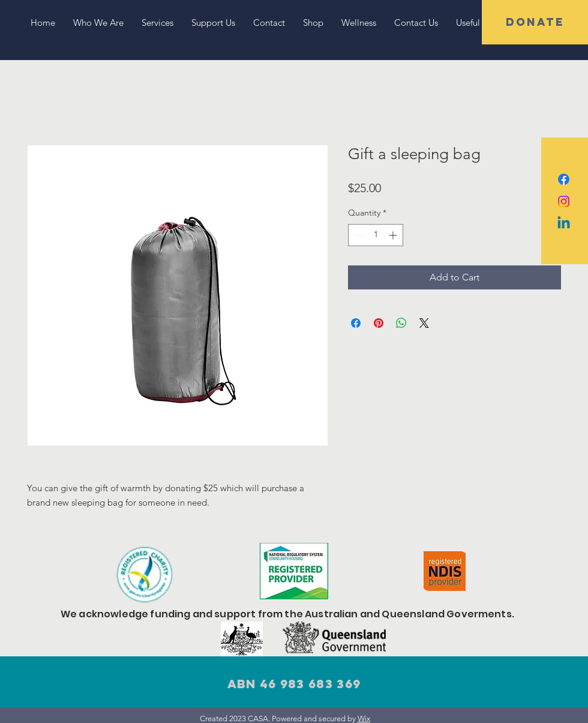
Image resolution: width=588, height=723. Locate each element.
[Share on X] (424, 323)
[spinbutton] (376, 235)
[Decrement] (357, 235)
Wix (364, 718)
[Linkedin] (564, 224)
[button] (535, 22)
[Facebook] (564, 179)
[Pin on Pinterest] (379, 323)
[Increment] (394, 235)
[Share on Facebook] (356, 323)
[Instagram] (564, 201)
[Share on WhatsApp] (401, 323)
